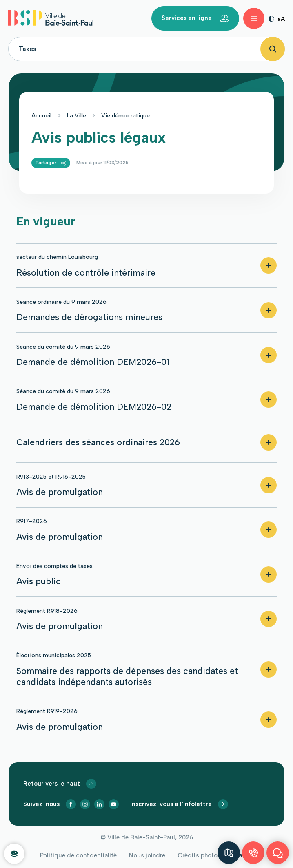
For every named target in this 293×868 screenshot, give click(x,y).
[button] (146, 266)
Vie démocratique (125, 116)
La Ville (77, 116)
